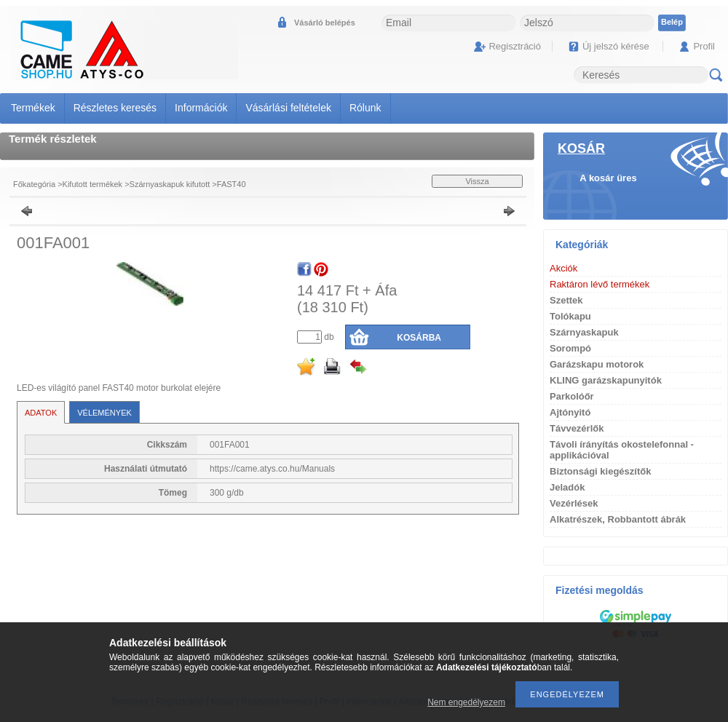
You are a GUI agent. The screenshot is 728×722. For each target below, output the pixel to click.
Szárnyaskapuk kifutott (170, 184)
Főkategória (34, 184)
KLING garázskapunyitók (606, 380)
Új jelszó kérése (616, 46)
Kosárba (419, 338)
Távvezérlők (577, 428)
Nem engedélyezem (466, 702)
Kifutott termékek (93, 184)
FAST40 (232, 184)
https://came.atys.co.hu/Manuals (272, 469)
